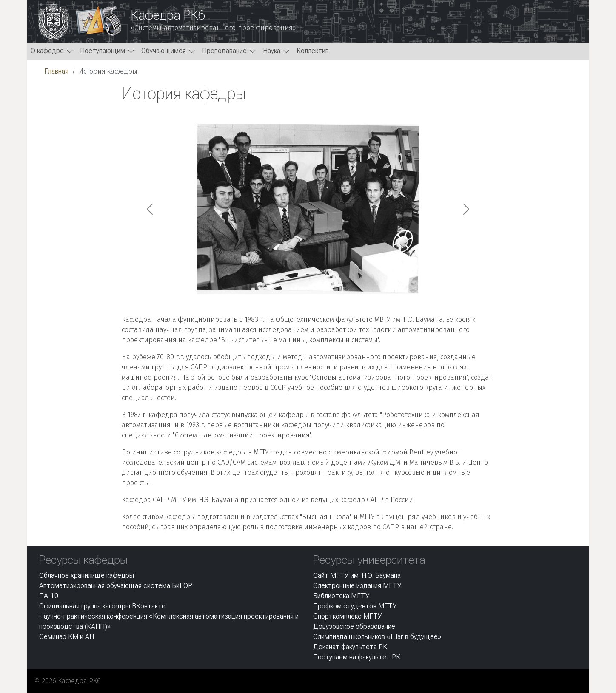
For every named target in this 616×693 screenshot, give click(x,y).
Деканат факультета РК (350, 647)
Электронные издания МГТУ (357, 586)
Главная (56, 71)
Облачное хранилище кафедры (87, 575)
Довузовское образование (354, 626)
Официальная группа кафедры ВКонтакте (102, 606)
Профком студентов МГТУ (355, 606)
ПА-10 (49, 596)
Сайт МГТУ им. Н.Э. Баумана (357, 575)
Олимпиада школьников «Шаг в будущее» (377, 637)
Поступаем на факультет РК (357, 657)
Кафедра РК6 (168, 15)
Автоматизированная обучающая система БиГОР (116, 586)
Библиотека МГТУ (341, 596)
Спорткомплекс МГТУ (348, 616)
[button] (52, 51)
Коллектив (313, 51)
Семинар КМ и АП (67, 637)
